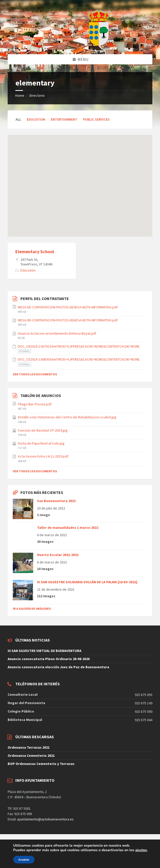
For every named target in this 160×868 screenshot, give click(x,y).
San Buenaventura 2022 (56, 501)
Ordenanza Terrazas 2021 (29, 747)
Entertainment (64, 119)
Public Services (96, 119)
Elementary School (35, 252)
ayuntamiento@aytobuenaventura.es (45, 819)
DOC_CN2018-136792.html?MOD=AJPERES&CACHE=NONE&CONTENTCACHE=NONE (79, 346)
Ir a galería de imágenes (32, 609)
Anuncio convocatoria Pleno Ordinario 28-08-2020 (49, 659)
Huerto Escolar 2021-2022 (58, 555)
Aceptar (24, 860)
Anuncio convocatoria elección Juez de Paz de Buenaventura (58, 667)
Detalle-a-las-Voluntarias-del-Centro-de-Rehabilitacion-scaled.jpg (67, 417)
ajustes (141, 850)
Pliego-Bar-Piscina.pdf (35, 404)
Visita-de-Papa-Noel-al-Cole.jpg (41, 443)
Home (20, 95)
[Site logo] (86, 44)
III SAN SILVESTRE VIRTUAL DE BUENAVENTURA (45, 651)
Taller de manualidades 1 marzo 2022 (68, 528)
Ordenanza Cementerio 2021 (31, 756)
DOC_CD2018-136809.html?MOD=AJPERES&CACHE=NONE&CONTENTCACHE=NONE (79, 359)
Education (36, 119)
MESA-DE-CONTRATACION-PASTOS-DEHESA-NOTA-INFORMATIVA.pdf (68, 307)
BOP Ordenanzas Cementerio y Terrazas (41, 764)
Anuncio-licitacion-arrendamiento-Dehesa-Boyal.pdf (57, 333)
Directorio (37, 95)
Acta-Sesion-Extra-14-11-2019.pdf (43, 456)
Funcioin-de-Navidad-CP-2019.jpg (43, 430)
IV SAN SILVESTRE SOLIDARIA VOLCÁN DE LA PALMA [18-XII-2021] (87, 582)
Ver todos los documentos (35, 374)
